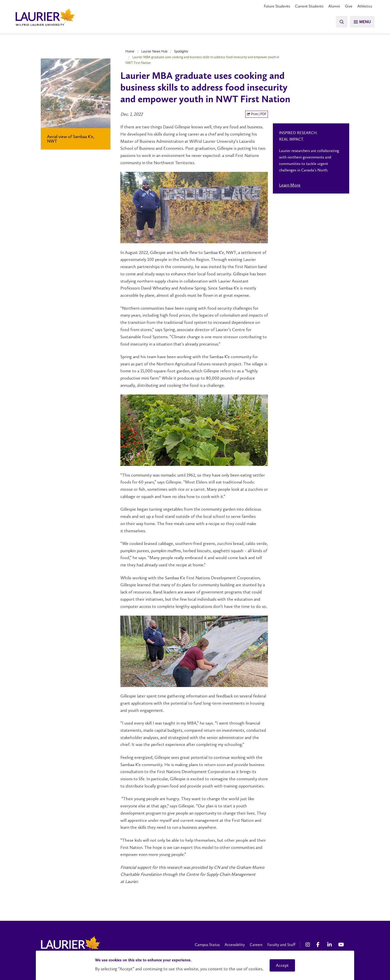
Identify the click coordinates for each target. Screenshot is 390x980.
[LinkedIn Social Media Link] (330, 945)
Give (349, 6)
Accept (282, 965)
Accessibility (235, 945)
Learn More (290, 185)
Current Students (309, 6)
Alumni (334, 6)
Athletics (365, 6)
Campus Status (207, 945)
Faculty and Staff (281, 945)
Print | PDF (257, 114)
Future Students (277, 6)
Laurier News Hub (154, 51)
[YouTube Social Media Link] (341, 945)
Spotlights (181, 51)
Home (130, 51)
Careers (256, 945)
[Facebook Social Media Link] (319, 945)
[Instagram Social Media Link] (308, 945)
